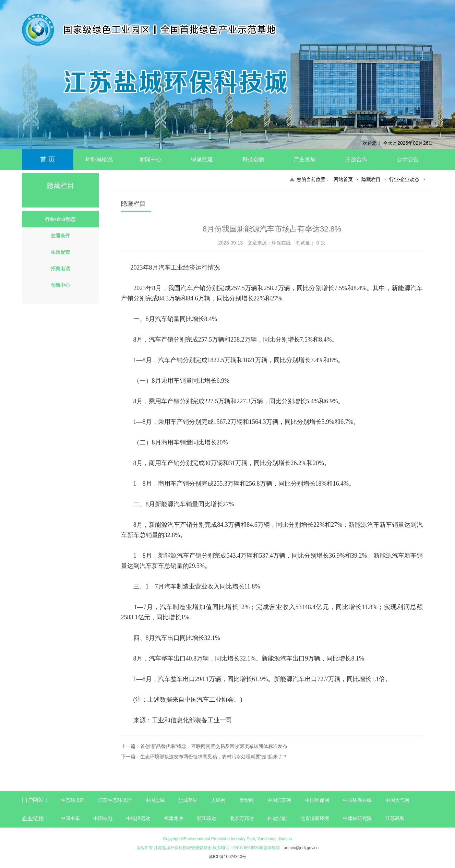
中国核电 (103, 818)
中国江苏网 (279, 800)
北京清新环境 (315, 818)
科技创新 (253, 159)
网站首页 (343, 179)
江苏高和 (395, 818)
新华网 (247, 800)
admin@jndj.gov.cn (301, 848)
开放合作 (356, 159)
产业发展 (305, 159)
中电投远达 (138, 818)
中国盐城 (155, 800)
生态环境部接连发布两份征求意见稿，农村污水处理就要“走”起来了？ (214, 757)
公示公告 (408, 159)
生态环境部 (73, 800)
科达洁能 (277, 818)
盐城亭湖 (188, 800)
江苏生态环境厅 (115, 800)
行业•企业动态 (404, 179)
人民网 (218, 800)
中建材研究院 (357, 818)
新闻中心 (151, 159)
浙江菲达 (206, 818)
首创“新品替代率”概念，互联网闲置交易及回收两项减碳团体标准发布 (214, 746)
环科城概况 (99, 159)
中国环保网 (318, 800)
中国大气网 (397, 800)
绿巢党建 (202, 159)
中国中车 (70, 818)
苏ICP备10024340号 (227, 857)
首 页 (47, 159)
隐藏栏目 (371, 179)
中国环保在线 (357, 800)
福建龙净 (173, 818)
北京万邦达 (242, 818)
